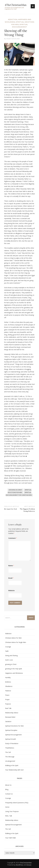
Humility (8, 677)
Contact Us (9, 794)
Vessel (8, 39)
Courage (8, 647)
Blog (7, 789)
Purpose (8, 704)
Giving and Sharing (11, 656)
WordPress (19, 865)
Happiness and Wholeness (14, 673)
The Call (8, 752)
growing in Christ (15, 490)
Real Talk (8, 708)
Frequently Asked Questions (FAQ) (17, 803)
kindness (8, 682)
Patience (8, 691)
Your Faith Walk (10, 838)
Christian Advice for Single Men (16, 642)
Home (7, 807)
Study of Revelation (12, 743)
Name (11, 566)
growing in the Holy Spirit (14, 669)
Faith (7, 651)
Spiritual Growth (11, 739)
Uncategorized (10, 761)
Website (11, 590)
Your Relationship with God (14, 770)
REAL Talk (9, 816)
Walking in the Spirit (12, 765)
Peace (7, 695)
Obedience (9, 686)
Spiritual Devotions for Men (20, 491)
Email (11, 578)
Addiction (13, 19)
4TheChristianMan (16, 5)
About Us (8, 785)
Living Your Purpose (12, 811)
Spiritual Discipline (11, 730)
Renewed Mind (10, 717)
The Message (10, 757)
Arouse (29, 865)
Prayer (7, 699)
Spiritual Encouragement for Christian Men (19, 494)
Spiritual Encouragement (13, 735)
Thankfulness (10, 748)
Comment (13, 538)
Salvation (8, 721)
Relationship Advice (12, 713)
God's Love (9, 660)
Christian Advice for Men (13, 638)
